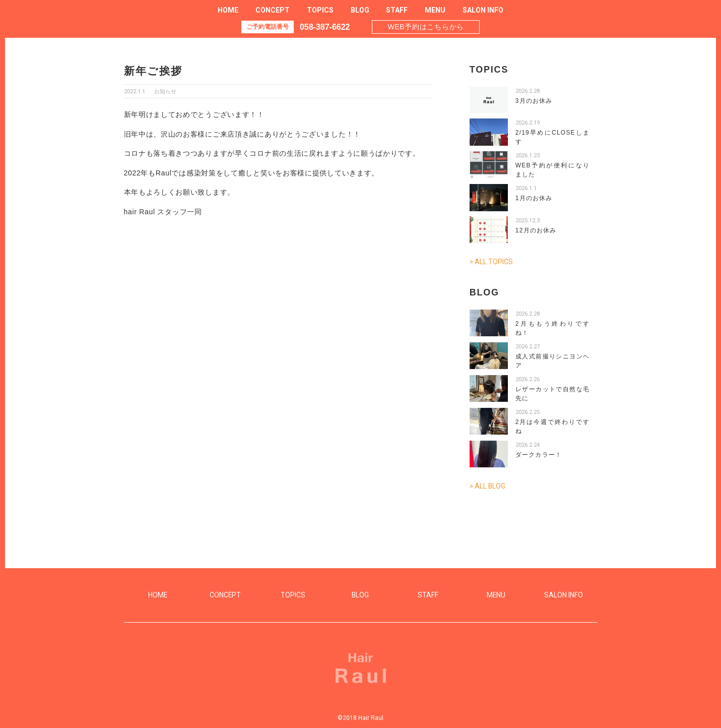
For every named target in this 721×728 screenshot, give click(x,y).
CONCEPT (273, 10)
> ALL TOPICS (491, 262)
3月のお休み (534, 101)
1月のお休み (534, 198)
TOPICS (320, 10)
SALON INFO (483, 10)
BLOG (360, 10)
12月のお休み (536, 230)
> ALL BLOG (488, 486)
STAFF (397, 10)
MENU (435, 10)
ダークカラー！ (539, 454)
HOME (228, 10)
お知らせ (165, 92)
